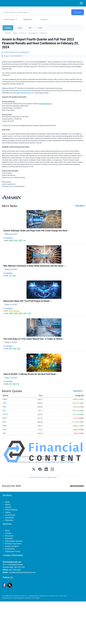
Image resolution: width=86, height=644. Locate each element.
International (33, 33)
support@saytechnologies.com (25, 93)
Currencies (23, 33)
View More (79, 206)
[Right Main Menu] (81, 3)
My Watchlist (28, 19)
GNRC (15, 349)
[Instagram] (52, 469)
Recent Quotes (9, 19)
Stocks (20, 28)
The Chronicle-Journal (18, 596)
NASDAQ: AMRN (67, 62)
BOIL (11, 349)
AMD (4, 407)
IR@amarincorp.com (8, 178)
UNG (19, 349)
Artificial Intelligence (14, 311)
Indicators (44, 19)
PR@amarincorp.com (8, 186)
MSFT (21, 241)
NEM (14, 384)
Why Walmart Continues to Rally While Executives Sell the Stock (34, 266)
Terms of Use (54, 596)
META (5, 418)
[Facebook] (40, 469)
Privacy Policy (50, 462)
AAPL (5, 403)
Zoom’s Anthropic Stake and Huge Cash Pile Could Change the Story (36, 231)
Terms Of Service (67, 462)
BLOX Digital (36, 598)
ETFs (30, 28)
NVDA (25, 314)
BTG (10, 384)
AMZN (11, 241)
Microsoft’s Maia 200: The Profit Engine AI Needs (28, 301)
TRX (18, 384)
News (15, 33)
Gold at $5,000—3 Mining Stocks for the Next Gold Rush (31, 374)
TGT (10, 276)
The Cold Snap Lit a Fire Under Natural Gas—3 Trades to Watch (34, 339)
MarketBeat (9, 238)
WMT (14, 276)
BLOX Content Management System (19, 598)
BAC (4, 411)
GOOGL (16, 241)
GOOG (5, 414)
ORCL (5, 429)
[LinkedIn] (46, 469)
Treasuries (43, 33)
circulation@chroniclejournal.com (22, 572)
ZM (24, 241)
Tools (40, 28)
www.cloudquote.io (61, 457)
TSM (29, 314)
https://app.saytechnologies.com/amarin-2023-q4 (16, 91)
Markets (8, 28)
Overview (8, 33)
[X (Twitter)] (34, 469)
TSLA (4, 433)
